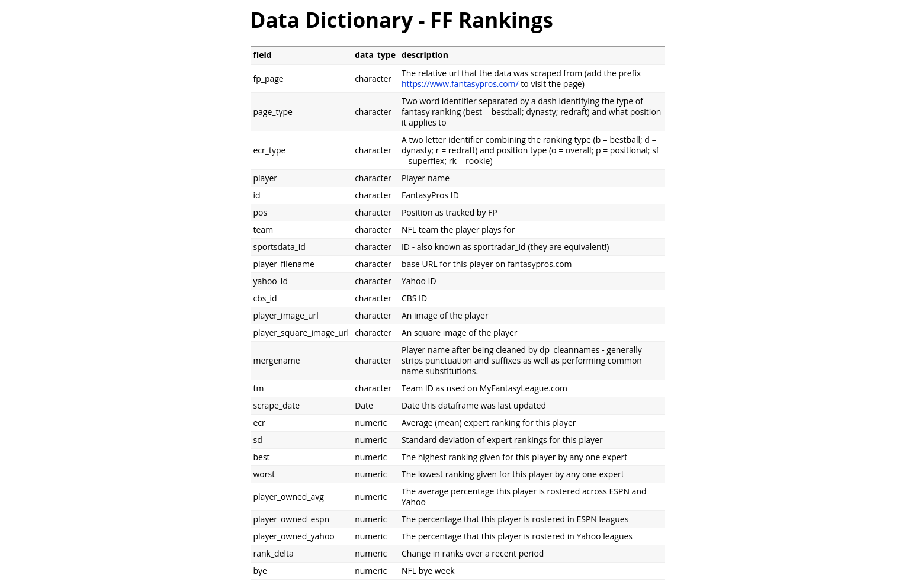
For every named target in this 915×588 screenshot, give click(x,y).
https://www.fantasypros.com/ (460, 84)
